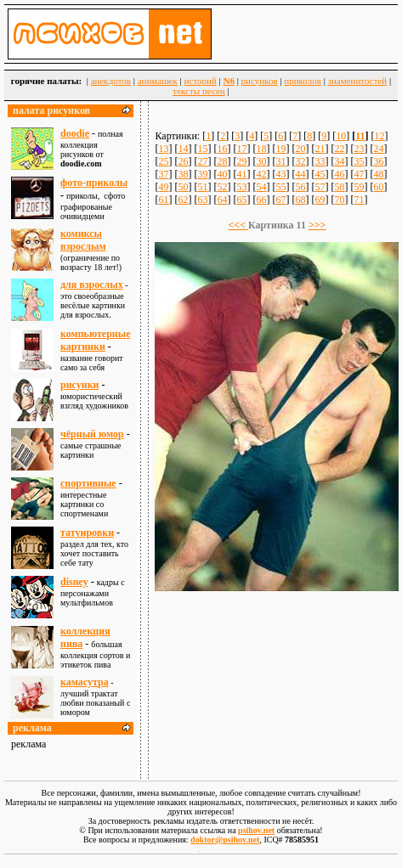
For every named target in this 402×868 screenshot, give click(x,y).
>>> (317, 225)
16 (222, 149)
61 (163, 200)
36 (378, 161)
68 (300, 200)
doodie (75, 133)
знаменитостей (358, 81)
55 (280, 187)
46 (339, 174)
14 (183, 149)
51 (202, 187)
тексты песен (198, 91)
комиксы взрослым (83, 240)
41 (241, 174)
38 (183, 174)
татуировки (87, 533)
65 (241, 200)
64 (222, 200)
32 (300, 161)
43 (280, 174)
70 (339, 200)
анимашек (158, 81)
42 (261, 174)
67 (280, 200)
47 (359, 174)
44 (300, 174)
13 (163, 149)
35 (359, 161)
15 (202, 149)
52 (222, 187)
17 (241, 149)
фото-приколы (94, 183)
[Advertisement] (277, 678)
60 (378, 187)
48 (378, 174)
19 (280, 149)
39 (202, 174)
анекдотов (111, 81)
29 (241, 161)
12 (380, 136)
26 (183, 161)
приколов (303, 81)
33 (320, 161)
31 (280, 161)
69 (320, 200)
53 (241, 187)
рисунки (80, 385)
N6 (228, 81)
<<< (239, 225)
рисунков (260, 81)
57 (320, 187)
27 (202, 161)
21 (320, 149)
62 (183, 200)
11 (360, 136)
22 (339, 149)
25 (163, 161)
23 (359, 149)
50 (183, 187)
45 (320, 174)
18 (261, 149)
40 (222, 174)
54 (261, 187)
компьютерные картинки (95, 340)
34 (339, 161)
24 (378, 149)
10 (341, 136)
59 (359, 187)
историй (201, 81)
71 (359, 200)
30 (261, 161)
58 (339, 187)
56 (300, 187)
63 (202, 200)
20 (300, 149)
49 (163, 187)
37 (163, 174)
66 (261, 200)
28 (222, 161)
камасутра (85, 682)
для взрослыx (92, 285)
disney (74, 582)
